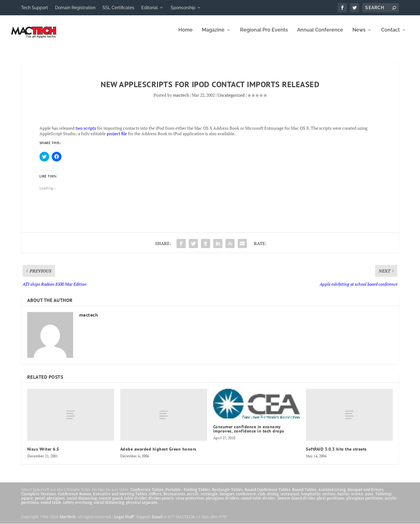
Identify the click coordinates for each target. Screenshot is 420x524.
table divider (135, 502)
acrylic (193, 498)
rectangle (209, 498)
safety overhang (78, 507)
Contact (390, 34)
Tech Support (35, 8)
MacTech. (68, 521)
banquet (227, 498)
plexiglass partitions (365, 502)
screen (357, 498)
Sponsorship (183, 8)
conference (246, 498)
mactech (181, 99)
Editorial (150, 8)
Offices (155, 498)
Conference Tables (147, 494)
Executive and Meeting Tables (120, 498)
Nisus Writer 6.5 (43, 453)
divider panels (161, 502)
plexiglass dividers (223, 502)
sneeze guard (111, 502)
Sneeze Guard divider (296, 502)
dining (273, 498)
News (359, 34)
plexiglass (56, 502)
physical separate (142, 507)
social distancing (82, 502)
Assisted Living (332, 494)
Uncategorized (231, 99)
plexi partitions (331, 502)
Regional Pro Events (264, 34)
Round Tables (304, 494)
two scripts (86, 132)
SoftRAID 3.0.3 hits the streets (336, 453)
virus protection (190, 502)
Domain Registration (75, 8)
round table (51, 507)
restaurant (290, 498)
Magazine (213, 34)
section (329, 498)
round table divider (258, 502)
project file (117, 138)
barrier (343, 498)
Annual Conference (320, 34)
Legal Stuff (124, 521)
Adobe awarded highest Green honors (158, 453)
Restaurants (174, 498)
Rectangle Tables (227, 494)
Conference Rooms (74, 498)
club (262, 498)
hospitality (311, 498)
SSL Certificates (118, 8)
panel (40, 502)
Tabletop (383, 498)
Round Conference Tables (268, 494)
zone (369, 498)
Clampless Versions (39, 498)
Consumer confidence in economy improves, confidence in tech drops (249, 433)
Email (157, 521)
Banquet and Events (366, 494)
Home (186, 34)
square (27, 502)
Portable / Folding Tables (188, 494)
